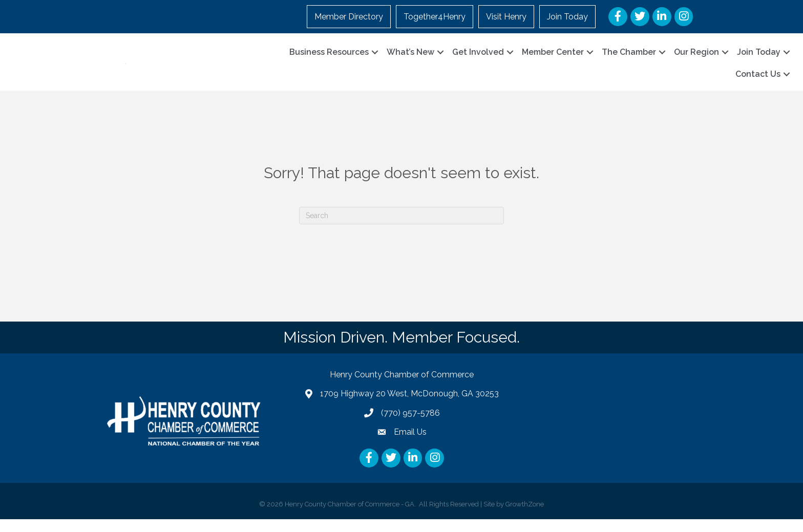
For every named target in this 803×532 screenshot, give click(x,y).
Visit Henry (506, 17)
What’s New (410, 58)
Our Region (696, 58)
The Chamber (629, 58)
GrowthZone (525, 516)
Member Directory (349, 17)
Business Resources (329, 58)
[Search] (401, 228)
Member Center (553, 58)
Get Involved (478, 58)
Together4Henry (435, 17)
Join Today (567, 17)
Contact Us (758, 81)
